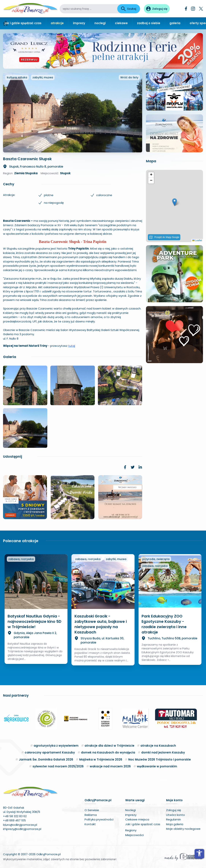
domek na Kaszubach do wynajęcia (108, 752)
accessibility (199, 853)
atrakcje (57, 23)
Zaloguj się (174, 810)
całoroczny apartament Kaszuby (50, 752)
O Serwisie (92, 810)
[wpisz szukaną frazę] (88, 9)
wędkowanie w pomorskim (157, 766)
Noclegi (130, 810)
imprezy (79, 23)
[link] (125, 467)
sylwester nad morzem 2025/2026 (58, 766)
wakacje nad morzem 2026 (110, 766)
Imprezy (131, 815)
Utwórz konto (175, 815)
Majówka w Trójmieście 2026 (101, 759)
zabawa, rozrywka (21, 559)
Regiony (131, 830)
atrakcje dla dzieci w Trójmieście (109, 746)
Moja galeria (175, 824)
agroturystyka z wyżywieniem (56, 746)
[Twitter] (201, 9)
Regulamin (174, 819)
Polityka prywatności (99, 819)
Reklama (91, 815)
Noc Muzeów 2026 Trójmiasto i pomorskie (160, 759)
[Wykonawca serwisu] (183, 857)
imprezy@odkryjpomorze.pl (22, 829)
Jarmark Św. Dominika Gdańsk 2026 (46, 759)
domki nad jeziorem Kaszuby (163, 752)
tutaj (72, 346)
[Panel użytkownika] (157, 9)
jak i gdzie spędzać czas (23, 23)
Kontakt (90, 824)
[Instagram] (193, 9)
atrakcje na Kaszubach (158, 746)
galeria (175, 23)
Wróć (129, 77)
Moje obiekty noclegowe (183, 829)
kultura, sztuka (17, 77)
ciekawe (121, 23)
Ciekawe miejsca (137, 819)
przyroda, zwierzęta (156, 559)
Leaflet (197, 240)
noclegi (100, 23)
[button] (175, 202)
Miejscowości (134, 835)
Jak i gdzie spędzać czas (143, 824)
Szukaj (129, 9)
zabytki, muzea (43, 77)
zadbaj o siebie (149, 23)
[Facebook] (186, 9)
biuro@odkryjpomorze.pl (20, 825)
